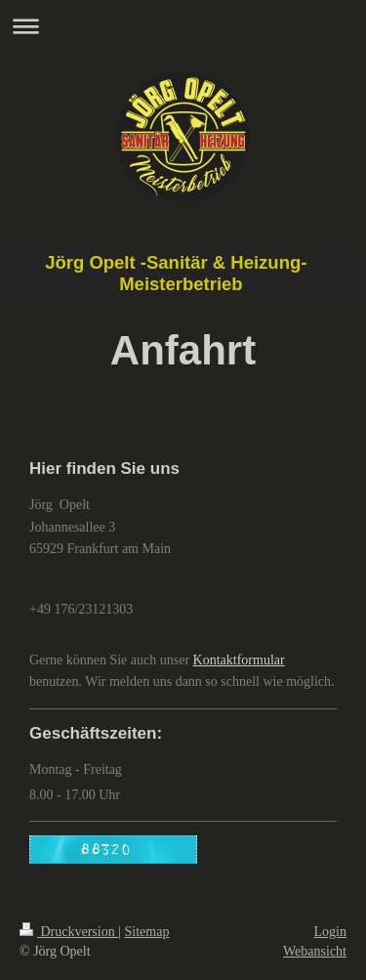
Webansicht (315, 951)
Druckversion (69, 932)
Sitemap (147, 932)
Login (330, 932)
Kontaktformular (239, 660)
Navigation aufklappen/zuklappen (183, 26)
